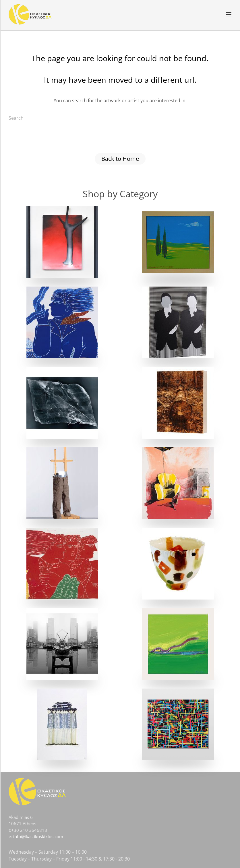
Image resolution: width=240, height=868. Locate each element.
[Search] (120, 118)
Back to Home (120, 159)
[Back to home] (30, 14)
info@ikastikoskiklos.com (38, 836)
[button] (229, 14)
